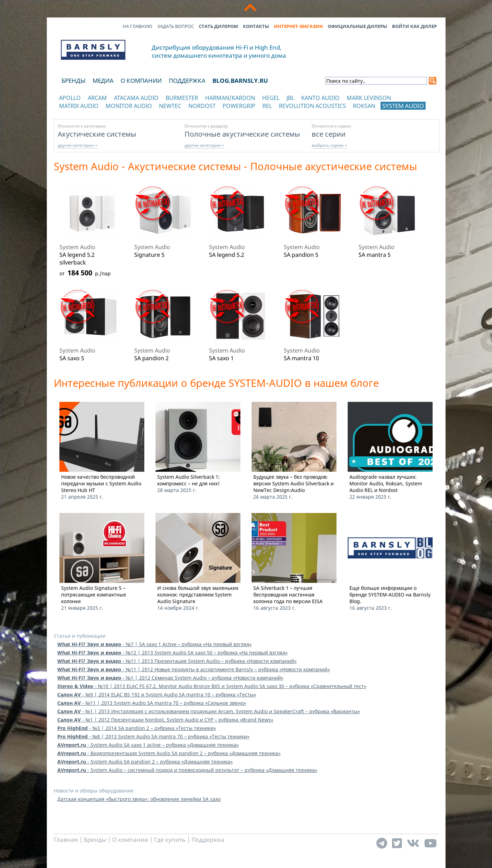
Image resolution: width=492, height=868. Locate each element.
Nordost (202, 106)
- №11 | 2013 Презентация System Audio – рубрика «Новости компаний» (177, 661)
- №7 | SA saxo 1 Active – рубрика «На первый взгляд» (154, 644)
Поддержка (187, 81)
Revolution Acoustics (312, 106)
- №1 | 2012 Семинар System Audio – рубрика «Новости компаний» (170, 678)
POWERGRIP (239, 106)
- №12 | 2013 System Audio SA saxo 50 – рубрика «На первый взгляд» (172, 653)
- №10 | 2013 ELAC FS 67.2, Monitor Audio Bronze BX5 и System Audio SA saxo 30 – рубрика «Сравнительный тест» (212, 686)
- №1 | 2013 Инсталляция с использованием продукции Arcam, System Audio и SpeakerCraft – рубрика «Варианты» (209, 711)
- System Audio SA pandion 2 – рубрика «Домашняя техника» (145, 762)
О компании (141, 81)
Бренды (74, 81)
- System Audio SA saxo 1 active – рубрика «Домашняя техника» (148, 745)
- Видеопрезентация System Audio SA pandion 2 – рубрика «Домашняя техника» (169, 753)
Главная (66, 840)
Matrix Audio (79, 106)
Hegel (271, 98)
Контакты (256, 26)
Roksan (364, 106)
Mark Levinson (369, 98)
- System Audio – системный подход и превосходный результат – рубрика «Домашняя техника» (187, 770)
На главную (138, 26)
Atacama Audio (136, 98)
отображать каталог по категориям (93, 113)
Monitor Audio (129, 106)
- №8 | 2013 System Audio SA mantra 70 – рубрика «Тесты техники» (153, 736)
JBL (290, 98)
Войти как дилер (414, 26)
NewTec (170, 106)
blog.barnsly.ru (240, 81)
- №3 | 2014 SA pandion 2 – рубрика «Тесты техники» (137, 728)
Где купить (170, 840)
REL (267, 106)
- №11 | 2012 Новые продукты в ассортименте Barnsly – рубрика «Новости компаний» (194, 669)
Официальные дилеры (357, 26)
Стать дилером (218, 26)
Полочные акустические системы (242, 134)
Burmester (182, 98)
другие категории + (78, 145)
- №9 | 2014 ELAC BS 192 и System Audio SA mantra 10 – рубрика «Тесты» (157, 695)
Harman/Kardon (230, 98)
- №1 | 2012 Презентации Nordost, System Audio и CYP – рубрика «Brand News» (165, 720)
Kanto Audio (320, 98)
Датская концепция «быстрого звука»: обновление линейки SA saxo (139, 799)
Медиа (103, 81)
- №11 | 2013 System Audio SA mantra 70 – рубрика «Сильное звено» (152, 703)
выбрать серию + (329, 145)
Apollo (70, 98)
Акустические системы (97, 134)
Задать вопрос (176, 26)
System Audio (403, 106)
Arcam (97, 98)
